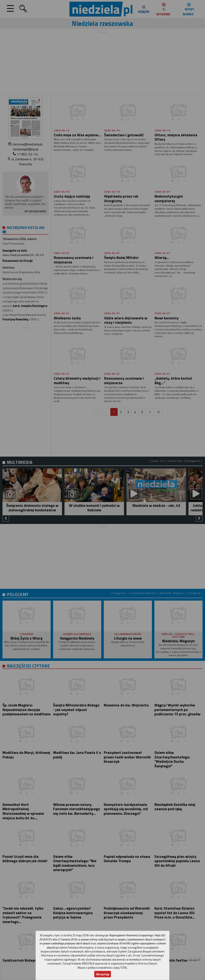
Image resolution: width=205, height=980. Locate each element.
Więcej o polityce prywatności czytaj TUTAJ (102, 968)
